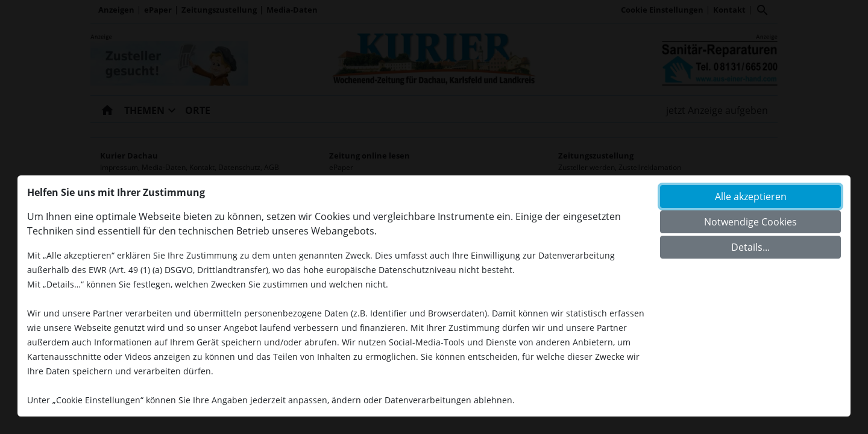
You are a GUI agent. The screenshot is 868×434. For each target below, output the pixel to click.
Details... (750, 247)
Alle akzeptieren (751, 197)
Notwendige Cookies (750, 222)
